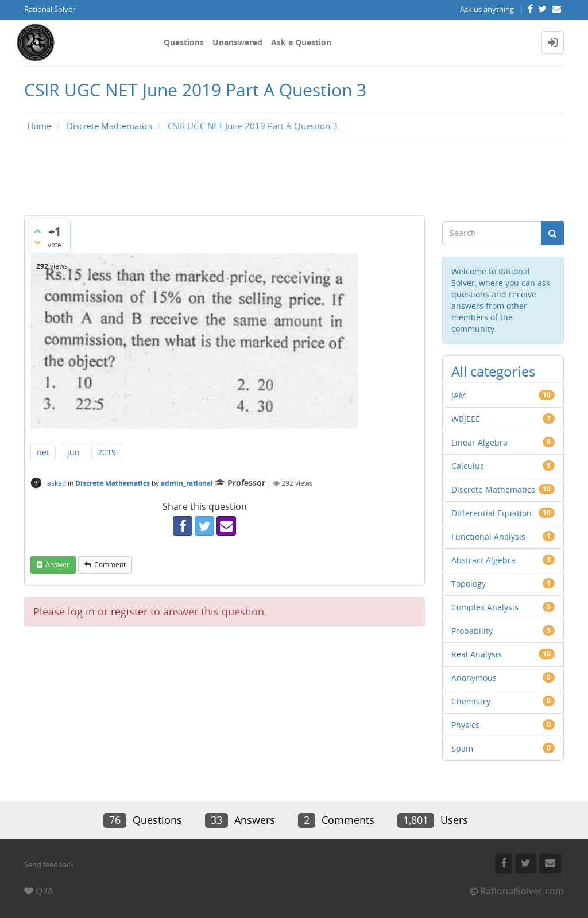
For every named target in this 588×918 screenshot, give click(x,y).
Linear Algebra (479, 442)
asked (57, 483)
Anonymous (474, 678)
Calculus (468, 466)
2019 (107, 452)
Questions (184, 42)
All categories (493, 371)
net (43, 452)
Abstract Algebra (483, 560)
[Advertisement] (294, 180)
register (129, 611)
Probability (472, 631)
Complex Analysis (485, 607)
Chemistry (471, 701)
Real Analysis (477, 654)
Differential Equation (492, 513)
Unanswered (237, 42)
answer (57, 565)
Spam (462, 748)
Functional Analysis (488, 537)
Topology (469, 584)
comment (110, 565)
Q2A (45, 891)
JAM (459, 395)
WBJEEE (466, 419)
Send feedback (49, 865)
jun (73, 452)
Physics (465, 725)
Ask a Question (301, 42)
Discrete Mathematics (113, 483)
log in (81, 611)
